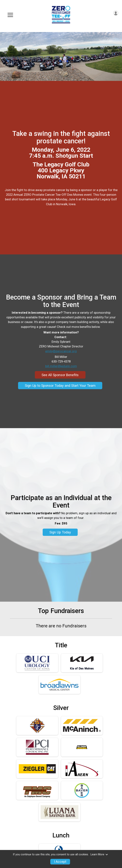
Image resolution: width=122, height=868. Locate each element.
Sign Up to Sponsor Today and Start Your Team (60, 386)
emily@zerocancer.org (61, 351)
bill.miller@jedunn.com (61, 366)
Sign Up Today (60, 532)
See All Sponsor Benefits (60, 375)
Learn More (99, 854)
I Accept (60, 862)
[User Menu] (116, 13)
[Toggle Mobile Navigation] (10, 15)
